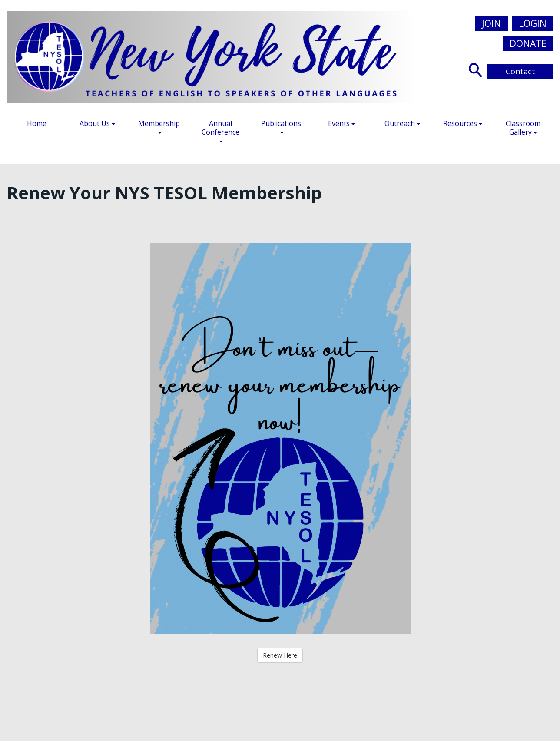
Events (341, 123)
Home (37, 123)
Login (533, 23)
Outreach (402, 123)
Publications (281, 126)
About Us (97, 123)
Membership (159, 126)
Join (491, 23)
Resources (463, 123)
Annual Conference (220, 131)
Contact (520, 71)
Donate (528, 43)
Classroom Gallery (523, 128)
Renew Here (280, 655)
